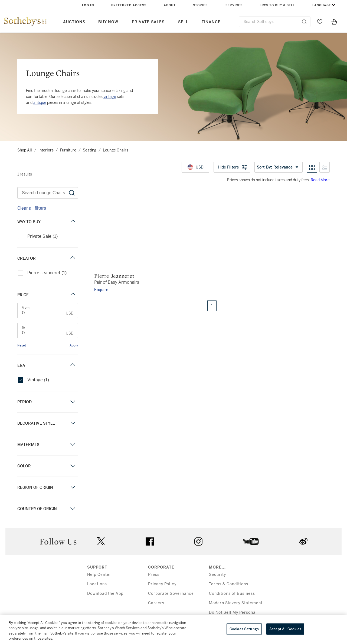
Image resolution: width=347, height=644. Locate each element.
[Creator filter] (73, 258)
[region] (173, 629)
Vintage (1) (33, 380)
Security (217, 575)
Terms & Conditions (229, 584)
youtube (251, 541)
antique (40, 103)
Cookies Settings (244, 629)
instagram (198, 541)
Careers (156, 603)
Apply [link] (74, 345)
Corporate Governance (171, 594)
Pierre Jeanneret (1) (42, 273)
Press (154, 575)
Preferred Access (129, 5)
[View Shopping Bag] (334, 22)
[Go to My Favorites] (320, 22)
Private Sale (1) (38, 236)
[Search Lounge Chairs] (48, 193)
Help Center (99, 575)
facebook (150, 541)
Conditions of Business (232, 594)
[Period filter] (73, 402)
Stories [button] (200, 5)
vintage (110, 97)
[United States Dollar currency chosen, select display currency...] (195, 167)
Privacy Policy (162, 584)
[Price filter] (73, 295)
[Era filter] (73, 365)
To (23, 328)
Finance (211, 22)
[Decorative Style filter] (73, 423)
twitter (101, 541)
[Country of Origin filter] (73, 509)
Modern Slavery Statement (236, 603)
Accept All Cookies (285, 629)
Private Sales (148, 22)
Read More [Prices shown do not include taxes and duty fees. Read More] (320, 180)
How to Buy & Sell (278, 5)
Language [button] (322, 5)
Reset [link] (22, 345)
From (26, 308)
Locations (97, 584)
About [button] (170, 5)
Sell (183, 22)
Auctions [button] (74, 22)
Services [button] (234, 5)
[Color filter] (73, 466)
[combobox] (275, 22)
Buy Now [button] (108, 22)
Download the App (105, 594)
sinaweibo (303, 541)
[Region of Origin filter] (73, 487)
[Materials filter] (73, 445)
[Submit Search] (304, 22)
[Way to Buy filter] (73, 222)
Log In (88, 5)
